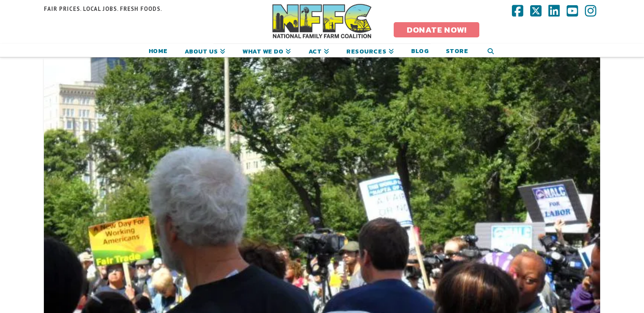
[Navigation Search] (490, 50)
